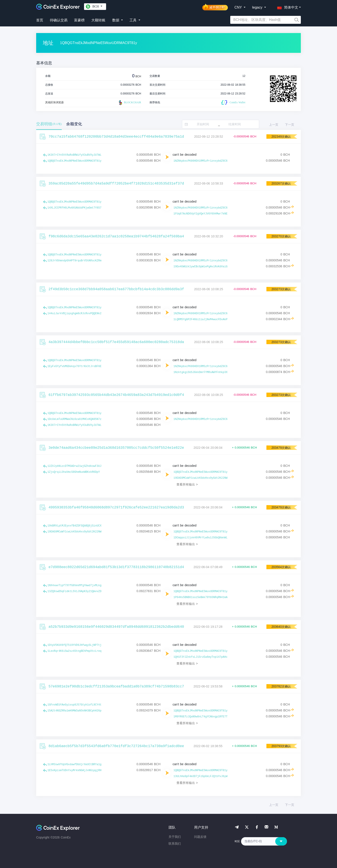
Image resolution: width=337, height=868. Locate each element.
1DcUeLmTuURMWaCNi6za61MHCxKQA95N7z (74, 419)
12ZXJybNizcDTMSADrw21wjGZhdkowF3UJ (74, 466)
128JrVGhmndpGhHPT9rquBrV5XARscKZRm (74, 261)
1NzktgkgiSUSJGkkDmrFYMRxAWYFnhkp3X (201, 372)
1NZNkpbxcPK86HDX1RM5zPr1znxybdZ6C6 (201, 161)
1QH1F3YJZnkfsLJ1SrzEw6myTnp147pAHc (201, 657)
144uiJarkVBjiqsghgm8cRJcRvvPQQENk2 (74, 314)
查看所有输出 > (187, 484)
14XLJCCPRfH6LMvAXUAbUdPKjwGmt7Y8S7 (74, 208)
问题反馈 (200, 837)
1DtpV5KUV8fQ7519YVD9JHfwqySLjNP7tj (74, 645)
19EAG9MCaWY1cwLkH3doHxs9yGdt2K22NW (201, 478)
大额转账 (98, 20)
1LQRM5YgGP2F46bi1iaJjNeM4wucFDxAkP (201, 319)
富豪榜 (79, 20)
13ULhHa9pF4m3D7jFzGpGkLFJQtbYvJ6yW (201, 776)
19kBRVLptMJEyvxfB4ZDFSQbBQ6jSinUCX (74, 526)
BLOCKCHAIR (129, 103)
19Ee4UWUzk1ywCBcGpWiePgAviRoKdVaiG (201, 267)
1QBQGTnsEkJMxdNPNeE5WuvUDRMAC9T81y (74, 161)
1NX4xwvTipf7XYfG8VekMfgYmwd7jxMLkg (74, 585)
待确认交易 (59, 20)
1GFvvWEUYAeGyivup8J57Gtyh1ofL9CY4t (74, 705)
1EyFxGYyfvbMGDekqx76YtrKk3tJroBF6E (74, 366)
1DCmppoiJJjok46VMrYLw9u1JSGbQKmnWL (201, 538)
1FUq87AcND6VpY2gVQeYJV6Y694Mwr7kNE (201, 214)
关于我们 (175, 837)
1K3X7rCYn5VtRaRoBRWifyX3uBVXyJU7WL (74, 155)
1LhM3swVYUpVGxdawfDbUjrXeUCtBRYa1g (74, 765)
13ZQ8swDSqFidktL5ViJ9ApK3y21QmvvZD (74, 591)
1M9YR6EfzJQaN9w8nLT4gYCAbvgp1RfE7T (201, 717)
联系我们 (175, 844)
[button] (287, 7)
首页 (40, 20)
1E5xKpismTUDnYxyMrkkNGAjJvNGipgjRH (74, 770)
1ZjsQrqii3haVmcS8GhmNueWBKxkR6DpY (74, 472)
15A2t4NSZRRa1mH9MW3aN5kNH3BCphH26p (74, 711)
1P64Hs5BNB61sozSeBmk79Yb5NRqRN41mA (201, 597)
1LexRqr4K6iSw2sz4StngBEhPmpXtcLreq (74, 651)
